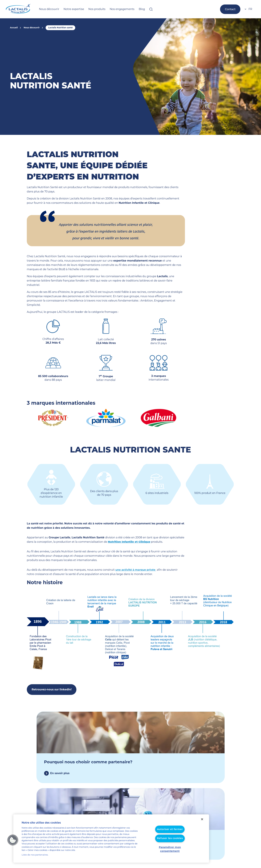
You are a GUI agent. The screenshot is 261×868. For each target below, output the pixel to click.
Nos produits (91, 9)
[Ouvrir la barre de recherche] (140, 9)
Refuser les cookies (170, 842)
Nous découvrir (48, 9)
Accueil (14, 28)
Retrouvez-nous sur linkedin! (50, 681)
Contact (231, 9)
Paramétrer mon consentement (170, 851)
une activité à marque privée (124, 561)
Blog (131, 9)
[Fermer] (202, 823)
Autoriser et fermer (170, 833)
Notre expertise (70, 9)
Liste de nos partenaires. (34, 855)
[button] (13, 842)
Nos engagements (114, 9)
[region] (111, 840)
